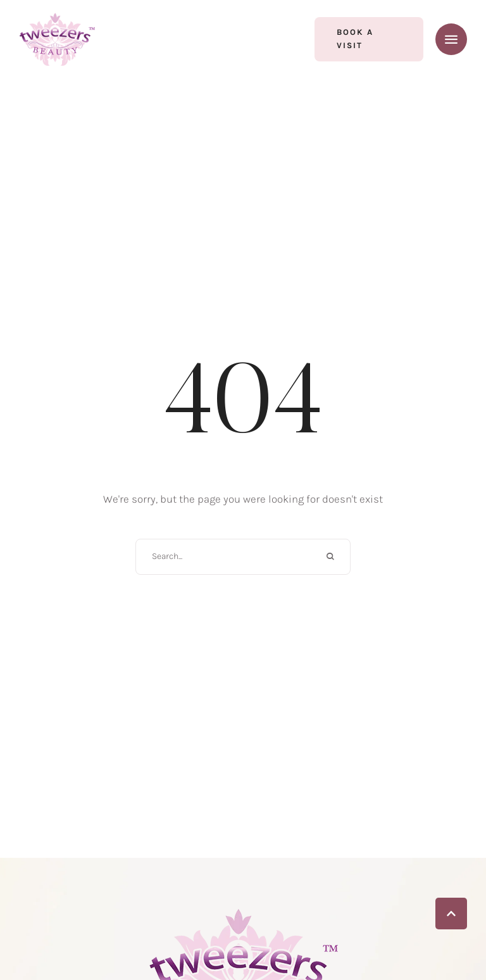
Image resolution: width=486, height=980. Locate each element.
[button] (369, 39)
